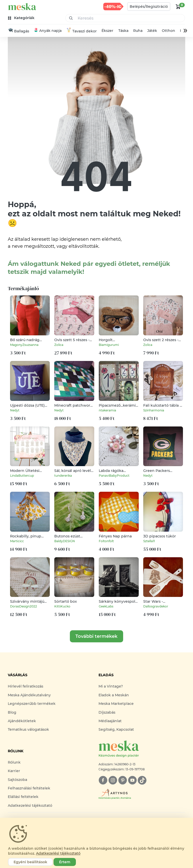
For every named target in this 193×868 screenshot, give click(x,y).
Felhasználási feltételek (29, 788)
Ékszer (107, 31)
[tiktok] (142, 781)
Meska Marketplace (116, 704)
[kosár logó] (178, 7)
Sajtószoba (17, 780)
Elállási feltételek (23, 797)
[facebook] (103, 781)
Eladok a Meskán (114, 695)
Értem (65, 862)
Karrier (14, 771)
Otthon (168, 31)
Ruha (138, 31)
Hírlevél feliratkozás (26, 687)
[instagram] (113, 781)
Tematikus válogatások (28, 730)
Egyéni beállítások (30, 862)
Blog (12, 713)
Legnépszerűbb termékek (32, 704)
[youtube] (132, 781)
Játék (152, 31)
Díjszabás (107, 713)
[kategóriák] (22, 18)
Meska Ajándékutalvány (29, 695)
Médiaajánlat (110, 721)
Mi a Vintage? (111, 687)
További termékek (96, 637)
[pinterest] (123, 781)
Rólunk (14, 763)
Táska (123, 31)
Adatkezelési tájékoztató (30, 806)
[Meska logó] (142, 749)
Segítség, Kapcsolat (116, 730)
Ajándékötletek (22, 721)
